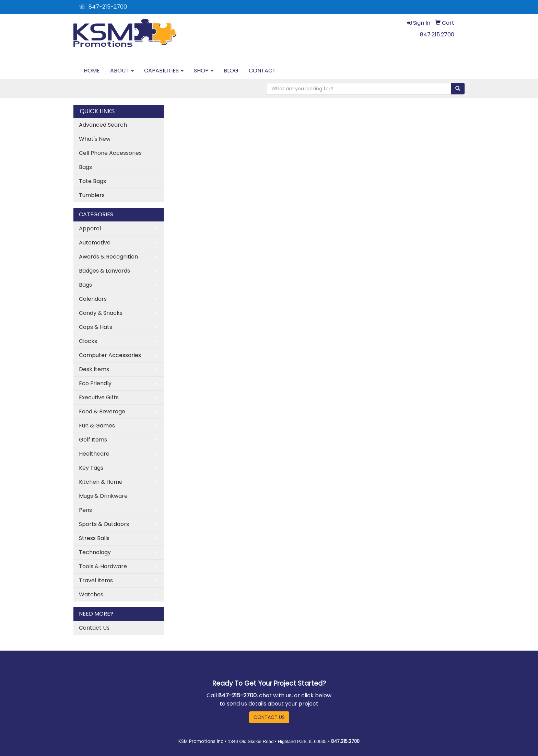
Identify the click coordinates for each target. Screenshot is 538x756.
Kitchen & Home (101, 482)
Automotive (95, 243)
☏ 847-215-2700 (103, 7)
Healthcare (94, 454)
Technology (95, 552)
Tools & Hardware (103, 566)
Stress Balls (94, 538)
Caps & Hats (96, 327)
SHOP (204, 71)
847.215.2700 (437, 35)
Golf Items (93, 440)
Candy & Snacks (101, 313)
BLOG (231, 71)
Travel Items (96, 580)
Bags (85, 167)
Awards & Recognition (108, 257)
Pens (85, 510)
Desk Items (94, 369)
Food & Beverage (102, 411)
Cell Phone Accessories (110, 153)
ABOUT (122, 71)
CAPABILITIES (164, 71)
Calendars (93, 299)
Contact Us (94, 628)
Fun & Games (97, 426)
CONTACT (262, 71)
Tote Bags (92, 181)
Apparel (90, 228)
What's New (95, 139)
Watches (91, 594)
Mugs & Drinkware (103, 496)
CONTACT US (269, 717)
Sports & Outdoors (104, 524)
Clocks (88, 341)
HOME (92, 71)
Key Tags (91, 468)
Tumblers (92, 195)
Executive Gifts (99, 397)
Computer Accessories (110, 355)
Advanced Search (103, 125)
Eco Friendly (95, 383)
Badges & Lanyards (104, 271)
